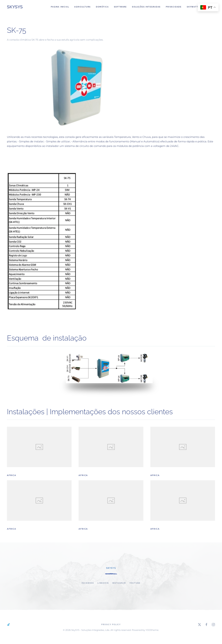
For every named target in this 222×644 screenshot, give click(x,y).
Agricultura (82, 7)
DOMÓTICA (102, 7)
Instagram (119, 583)
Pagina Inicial (60, 7)
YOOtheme (152, 630)
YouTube (135, 583)
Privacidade (174, 7)
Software (120, 7)
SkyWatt (192, 7)
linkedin (103, 583)
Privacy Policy (111, 625)
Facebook (88, 583)
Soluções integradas (146, 7)
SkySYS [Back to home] (15, 7)
